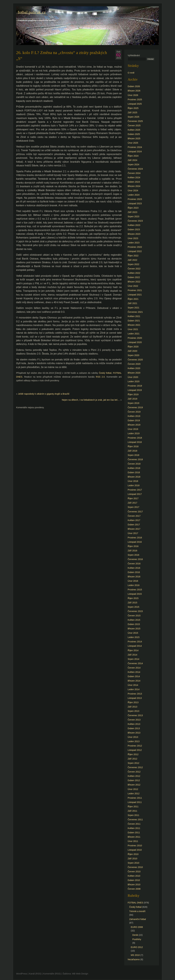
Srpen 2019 (133, 403)
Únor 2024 (133, 190)
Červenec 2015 (135, 611)
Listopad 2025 (135, 104)
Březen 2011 (134, 837)
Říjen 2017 (133, 498)
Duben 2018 (134, 472)
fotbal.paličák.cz (32, 12)
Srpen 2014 (133, 659)
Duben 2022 (134, 277)
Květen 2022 (134, 273)
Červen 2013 (134, 720)
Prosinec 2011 (135, 798)
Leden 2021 (134, 334)
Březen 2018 (134, 477)
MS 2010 (135, 955)
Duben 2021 (134, 321)
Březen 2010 (134, 885)
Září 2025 (132, 112)
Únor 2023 (133, 238)
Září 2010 (132, 859)
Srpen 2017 (133, 507)
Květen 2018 (134, 468)
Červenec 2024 (135, 169)
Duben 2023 (134, 229)
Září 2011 (132, 811)
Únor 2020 (133, 377)
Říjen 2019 (133, 394)
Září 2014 (132, 655)
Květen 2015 (134, 620)
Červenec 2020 (135, 360)
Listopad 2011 (135, 802)
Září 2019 (132, 399)
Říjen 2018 (133, 446)
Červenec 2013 (135, 715)
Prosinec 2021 (135, 290)
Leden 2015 (134, 637)
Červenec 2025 (135, 121)
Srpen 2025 (133, 117)
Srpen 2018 (133, 455)
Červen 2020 (134, 364)
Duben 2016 (134, 572)
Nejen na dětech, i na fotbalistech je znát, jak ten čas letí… (91, 400)
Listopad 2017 (135, 494)
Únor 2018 (133, 481)
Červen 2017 (134, 516)
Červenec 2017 (135, 512)
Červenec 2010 (135, 867)
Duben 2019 (134, 420)
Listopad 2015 (135, 594)
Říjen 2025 (133, 108)
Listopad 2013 (135, 698)
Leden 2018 (134, 485)
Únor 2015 (133, 633)
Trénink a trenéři (137, 911)
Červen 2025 (134, 125)
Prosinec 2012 (135, 746)
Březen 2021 (134, 325)
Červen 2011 (134, 824)
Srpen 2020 (133, 355)
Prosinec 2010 (135, 846)
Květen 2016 (134, 568)
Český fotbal (105, 373)
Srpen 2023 (133, 216)
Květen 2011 (134, 828)
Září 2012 (132, 759)
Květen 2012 (134, 776)
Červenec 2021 (135, 312)
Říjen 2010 (133, 854)
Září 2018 (132, 451)
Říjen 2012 (133, 754)
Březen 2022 (134, 282)
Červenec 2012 (135, 767)
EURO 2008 (137, 927)
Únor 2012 (133, 789)
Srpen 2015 (133, 607)
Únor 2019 (133, 429)
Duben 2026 (134, 86)
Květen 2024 (134, 177)
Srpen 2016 (133, 555)
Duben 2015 (134, 624)
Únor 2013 (133, 737)
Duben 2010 (134, 880)
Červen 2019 (134, 412)
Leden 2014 (134, 689)
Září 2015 (132, 603)
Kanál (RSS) (35, 974)
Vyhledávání (134, 55)
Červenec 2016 (135, 559)
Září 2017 (132, 503)
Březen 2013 (134, 733)
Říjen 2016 (133, 546)
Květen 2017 (134, 520)
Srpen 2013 (133, 711)
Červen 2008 (134, 889)
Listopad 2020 (135, 342)
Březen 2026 (134, 91)
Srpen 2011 (133, 815)
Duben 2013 (134, 728)
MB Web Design (80, 974)
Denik (135, 935)
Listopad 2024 (135, 151)
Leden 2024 (134, 195)
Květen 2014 (134, 672)
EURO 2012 (137, 947)
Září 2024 (132, 160)
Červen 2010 (134, 872)
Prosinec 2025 (135, 100)
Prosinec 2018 (135, 438)
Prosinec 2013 (135, 694)
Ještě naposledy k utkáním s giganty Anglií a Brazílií (44, 394)
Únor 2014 (133, 685)
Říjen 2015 (133, 598)
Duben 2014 (134, 676)
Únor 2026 (133, 95)
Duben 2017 (134, 525)
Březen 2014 (134, 681)
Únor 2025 (133, 143)
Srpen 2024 (133, 164)
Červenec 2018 (135, 459)
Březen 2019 (134, 425)
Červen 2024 (134, 173)
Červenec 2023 (135, 221)
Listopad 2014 (135, 646)
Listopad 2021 (135, 295)
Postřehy (137, 939)
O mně (131, 73)
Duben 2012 (134, 780)
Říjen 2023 (133, 208)
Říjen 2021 (133, 299)
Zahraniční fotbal (138, 919)
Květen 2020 (134, 368)
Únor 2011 (133, 841)
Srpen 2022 (133, 264)
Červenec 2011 (135, 820)
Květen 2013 (134, 724)
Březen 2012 (134, 785)
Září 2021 (132, 303)
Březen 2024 (134, 186)
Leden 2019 (134, 433)
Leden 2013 (134, 741)
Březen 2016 (134, 577)
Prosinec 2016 (135, 538)
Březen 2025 (134, 138)
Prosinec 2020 (135, 338)
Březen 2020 (134, 373)
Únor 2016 (133, 581)
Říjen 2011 (133, 807)
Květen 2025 (134, 130)
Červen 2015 (134, 616)
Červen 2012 (134, 772)
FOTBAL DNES (135, 903)
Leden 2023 (134, 243)
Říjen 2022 (133, 256)
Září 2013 (132, 707)
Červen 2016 (134, 564)
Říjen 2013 (133, 702)
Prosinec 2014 (135, 642)
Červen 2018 (134, 464)
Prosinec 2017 (135, 490)
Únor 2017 (133, 533)
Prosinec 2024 (135, 147)
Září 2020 (132, 351)
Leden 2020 (134, 381)
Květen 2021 (134, 316)
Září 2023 (132, 212)
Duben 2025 (134, 134)
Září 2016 (132, 551)
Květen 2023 (134, 225)
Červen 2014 (134, 668)
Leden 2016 (134, 585)
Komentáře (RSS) (52, 974)
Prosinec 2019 (135, 386)
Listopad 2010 (135, 850)
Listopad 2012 (135, 750)
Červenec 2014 (135, 663)
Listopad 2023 (135, 203)
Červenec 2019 (135, 407)
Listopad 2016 (135, 542)
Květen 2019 (134, 416)
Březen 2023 (134, 234)
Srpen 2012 (133, 763)
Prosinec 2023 (135, 199)
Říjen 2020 (133, 347)
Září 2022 (132, 260)
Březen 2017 (134, 529)
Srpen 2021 (133, 308)
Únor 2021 (133, 329)
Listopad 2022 (135, 251)
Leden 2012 (134, 794)
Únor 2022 (133, 286)
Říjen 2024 (133, 156)
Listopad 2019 (135, 390)
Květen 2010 (134, 876)
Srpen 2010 (133, 863)
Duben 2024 (134, 182)
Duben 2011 (134, 833)
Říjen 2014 (133, 650)
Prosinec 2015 (135, 590)
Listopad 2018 (135, 442)
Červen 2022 (134, 269)
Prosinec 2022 (135, 247)
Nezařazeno (134, 959)
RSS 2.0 (100, 377)
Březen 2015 (134, 629)
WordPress (22, 974)
